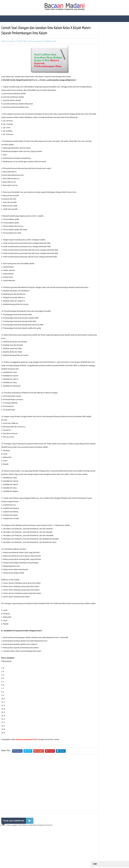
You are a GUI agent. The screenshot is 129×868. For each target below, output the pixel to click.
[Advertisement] (45, 790)
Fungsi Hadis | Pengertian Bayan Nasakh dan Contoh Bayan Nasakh (115, 68)
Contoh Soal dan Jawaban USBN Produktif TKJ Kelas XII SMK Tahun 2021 (115, 90)
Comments (52, 42)
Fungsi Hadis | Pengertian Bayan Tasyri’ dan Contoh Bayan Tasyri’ (115, 47)
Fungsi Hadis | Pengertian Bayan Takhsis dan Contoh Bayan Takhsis (115, 79)
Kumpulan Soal (40, 42)
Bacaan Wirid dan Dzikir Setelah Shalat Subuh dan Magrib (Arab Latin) (115, 57)
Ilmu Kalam (30, 42)
